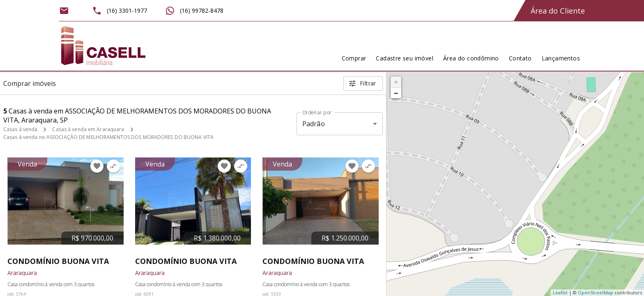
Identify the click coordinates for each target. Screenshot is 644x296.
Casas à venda (20, 129)
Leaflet (560, 293)
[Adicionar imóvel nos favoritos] (97, 166)
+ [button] (396, 82)
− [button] (396, 93)
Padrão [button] (314, 124)
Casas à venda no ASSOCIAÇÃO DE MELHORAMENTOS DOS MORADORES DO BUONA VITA (108, 137)
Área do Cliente (558, 11)
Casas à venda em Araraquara (88, 129)
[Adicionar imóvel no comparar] (113, 166)
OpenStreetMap (596, 293)
